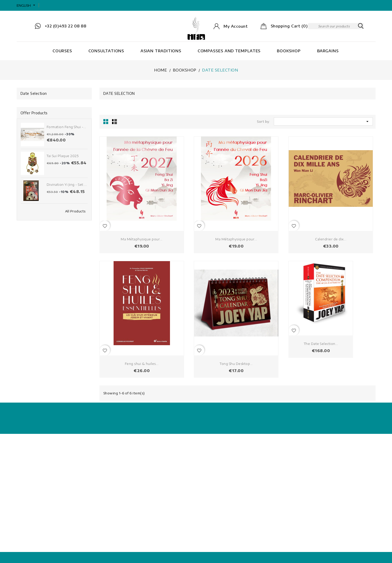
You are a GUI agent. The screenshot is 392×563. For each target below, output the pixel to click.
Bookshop (289, 51)
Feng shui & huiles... (142, 364)
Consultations (106, 51)
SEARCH (361, 26)
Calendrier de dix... (331, 239)
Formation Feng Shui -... (66, 127)
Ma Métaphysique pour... (142, 239)
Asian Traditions (161, 51)
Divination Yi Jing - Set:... (67, 185)
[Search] (336, 26)
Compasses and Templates (229, 51)
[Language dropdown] (27, 5)
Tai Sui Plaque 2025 (63, 156)
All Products (75, 211)
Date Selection (34, 93)
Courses (62, 51)
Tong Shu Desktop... (236, 364)
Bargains (328, 51)
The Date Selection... (321, 344)
